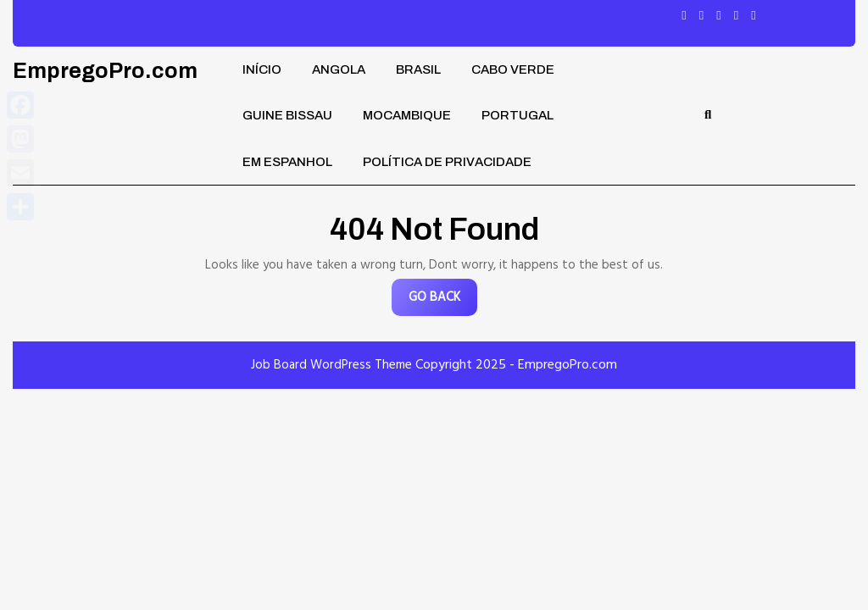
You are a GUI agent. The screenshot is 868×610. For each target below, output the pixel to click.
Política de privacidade (447, 162)
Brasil (418, 69)
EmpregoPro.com (105, 71)
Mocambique (407, 115)
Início (262, 69)
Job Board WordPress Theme (331, 365)
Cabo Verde (513, 69)
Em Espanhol (287, 162)
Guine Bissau (287, 115)
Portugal (517, 115)
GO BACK (443, 301)
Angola (339, 69)
